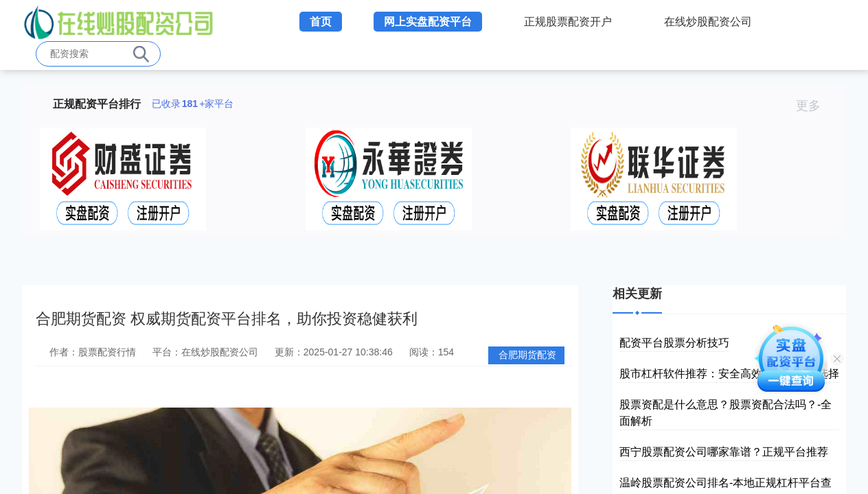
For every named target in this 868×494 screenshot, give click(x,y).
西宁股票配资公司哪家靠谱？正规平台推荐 (724, 452)
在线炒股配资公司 (708, 22)
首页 (321, 22)
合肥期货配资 (527, 355)
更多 (814, 106)
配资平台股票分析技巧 (674, 343)
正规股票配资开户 (568, 22)
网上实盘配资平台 (428, 22)
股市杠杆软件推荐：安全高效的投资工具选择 (729, 374)
